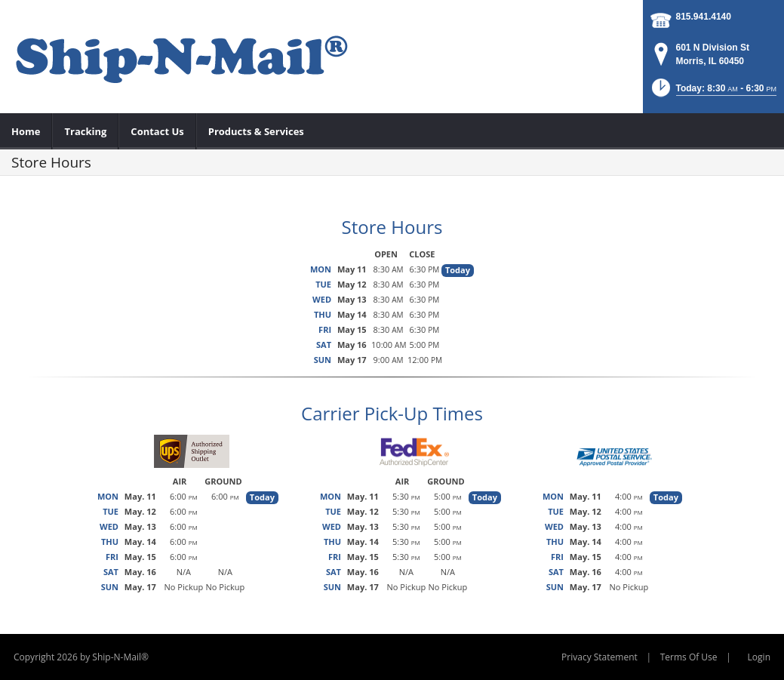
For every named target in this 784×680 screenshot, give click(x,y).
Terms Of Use (689, 657)
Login (759, 657)
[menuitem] (26, 131)
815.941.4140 (704, 17)
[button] (713, 92)
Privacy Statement (600, 657)
